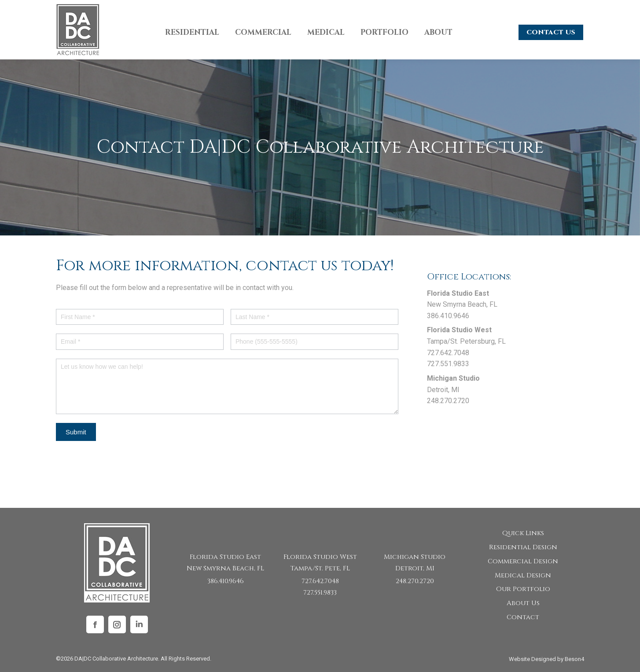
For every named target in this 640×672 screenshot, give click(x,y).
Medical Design (523, 575)
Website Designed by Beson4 (546, 659)
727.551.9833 (320, 593)
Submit (76, 432)
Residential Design (523, 547)
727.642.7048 (320, 581)
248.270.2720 (415, 581)
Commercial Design (523, 561)
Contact (523, 617)
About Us (523, 603)
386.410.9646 (226, 581)
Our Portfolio (523, 589)
